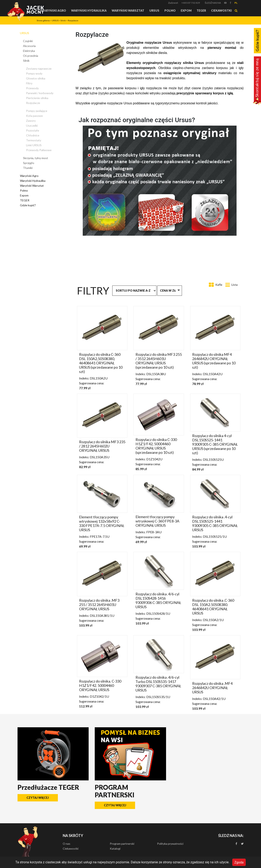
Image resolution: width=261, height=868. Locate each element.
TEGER (201, 11)
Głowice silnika (36, 78)
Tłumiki (28, 168)
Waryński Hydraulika (89, 11)
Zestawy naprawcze (39, 69)
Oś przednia (31, 56)
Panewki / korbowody (40, 93)
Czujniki (28, 41)
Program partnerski (122, 844)
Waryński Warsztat (128, 11)
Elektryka (29, 51)
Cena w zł (168, 291)
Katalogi (115, 848)
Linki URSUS (34, 145)
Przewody (32, 88)
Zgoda (239, 862)
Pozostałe (33, 130)
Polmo (170, 11)
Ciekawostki (221, 11)
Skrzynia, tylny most (36, 158)
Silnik (63, 20)
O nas (67, 844)
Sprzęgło (29, 163)
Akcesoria (29, 46)
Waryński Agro (54, 11)
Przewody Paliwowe (39, 150)
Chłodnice (33, 135)
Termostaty (34, 140)
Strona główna (43, 20)
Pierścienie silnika (37, 98)
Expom (186, 11)
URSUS (154, 11)
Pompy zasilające (37, 111)
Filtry (29, 83)
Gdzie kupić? (28, 205)
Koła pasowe (34, 116)
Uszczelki (32, 126)
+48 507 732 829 (191, 3)
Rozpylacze (73, 20)
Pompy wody (34, 73)
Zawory (31, 121)
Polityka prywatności (170, 844)
